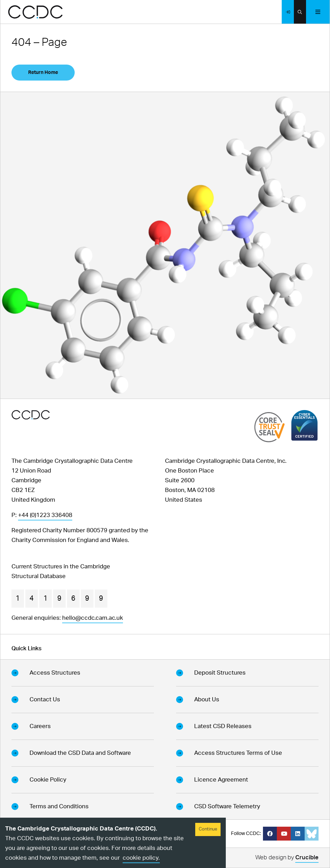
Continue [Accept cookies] (208, 829)
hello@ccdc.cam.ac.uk (93, 618)
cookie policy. (141, 858)
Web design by (287, 858)
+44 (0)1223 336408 (45, 515)
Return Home (43, 73)
